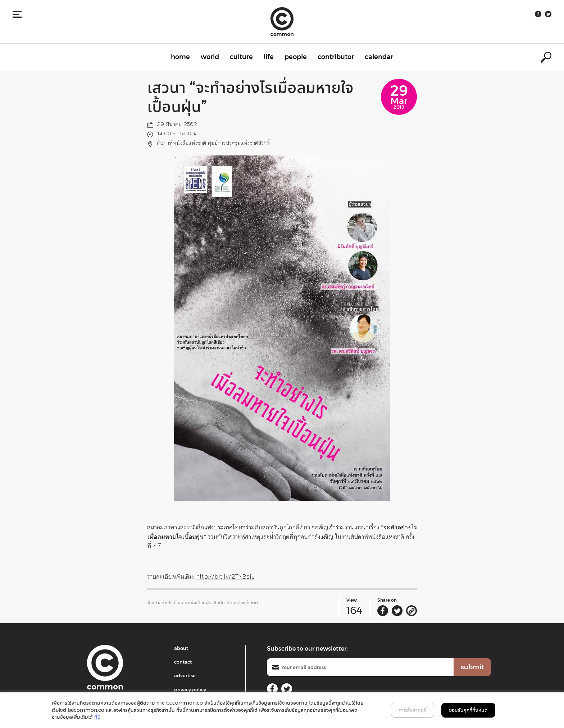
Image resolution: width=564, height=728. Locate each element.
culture (241, 57)
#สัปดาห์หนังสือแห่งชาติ (236, 602)
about (181, 648)
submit (472, 667)
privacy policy (190, 689)
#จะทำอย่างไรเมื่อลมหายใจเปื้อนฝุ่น (179, 602)
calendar (379, 57)
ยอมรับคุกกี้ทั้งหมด (468, 710)
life (269, 57)
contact (183, 662)
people (296, 57)
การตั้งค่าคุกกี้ (413, 710)
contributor (336, 57)
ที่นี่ (97, 717)
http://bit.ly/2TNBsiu (225, 576)
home (180, 57)
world (210, 57)
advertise (185, 675)
